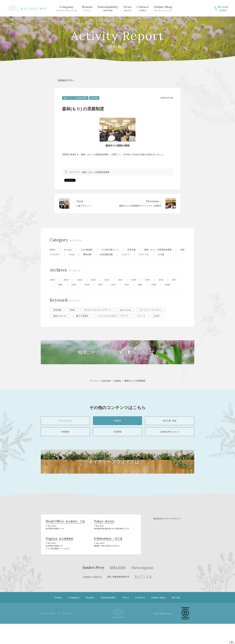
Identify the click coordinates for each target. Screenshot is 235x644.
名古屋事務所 (59, 559)
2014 (88, 289)
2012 (116, 289)
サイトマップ (73, 633)
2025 (67, 284)
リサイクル (164, 254)
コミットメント (65, 428)
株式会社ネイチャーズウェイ (167, 536)
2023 (95, 284)
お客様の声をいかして (170, 446)
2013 (102, 289)
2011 (130, 289)
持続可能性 (108, 8)
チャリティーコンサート (151, 315)
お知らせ (128, 8)
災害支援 (138, 249)
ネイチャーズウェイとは (67, 8)
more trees (125, 315)
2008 (173, 289)
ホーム (95, 386)
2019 (152, 284)
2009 (158, 289)
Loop (86, 254)
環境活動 (94, 98)
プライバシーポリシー (51, 633)
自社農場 (117, 446)
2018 (166, 284)
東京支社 (104, 540)
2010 (144, 289)
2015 (74, 289)
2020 (138, 284)
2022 (109, 284)
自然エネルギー (66, 254)
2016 (60, 289)
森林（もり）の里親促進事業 (75, 98)
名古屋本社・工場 (65, 540)
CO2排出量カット (114, 249)
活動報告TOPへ (66, 80)
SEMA (53, 249)
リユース (144, 254)
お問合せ (143, 8)
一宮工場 (108, 559)
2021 (124, 284)
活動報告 (119, 386)
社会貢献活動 (123, 254)
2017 (180, 284)
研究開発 (65, 446)
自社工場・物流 (170, 428)
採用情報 (223, 8)
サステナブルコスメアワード (98, 315)
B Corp (69, 249)
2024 (81, 284)
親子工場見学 (82, 321)
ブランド (87, 8)
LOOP (157, 321)
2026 (53, 284)
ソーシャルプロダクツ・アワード (113, 321)
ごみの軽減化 (89, 249)
